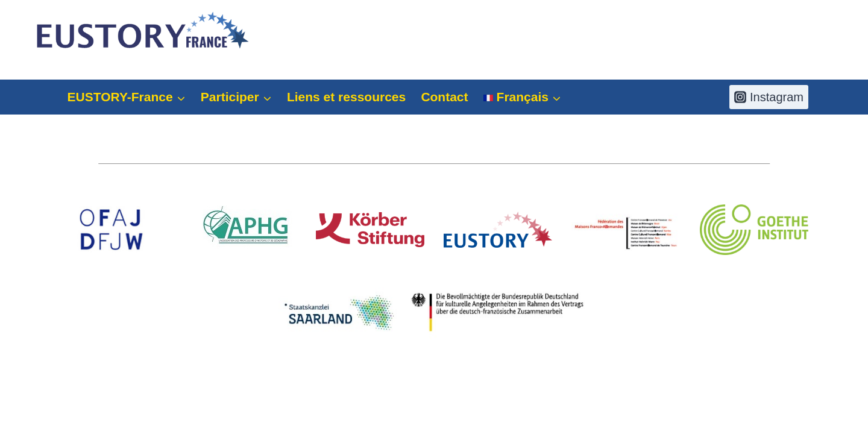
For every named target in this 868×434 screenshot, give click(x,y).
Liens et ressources (346, 97)
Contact (444, 97)
